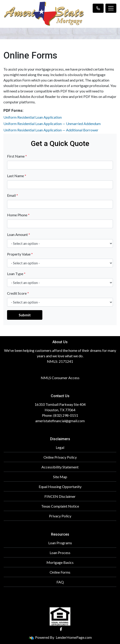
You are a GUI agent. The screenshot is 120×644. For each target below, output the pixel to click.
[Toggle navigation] (111, 8)
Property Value (20, 254)
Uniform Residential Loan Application (33, 117)
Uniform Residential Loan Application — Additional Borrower (51, 130)
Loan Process (60, 553)
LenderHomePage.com (74, 637)
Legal (60, 447)
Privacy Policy (60, 516)
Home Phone (18, 215)
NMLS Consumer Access (60, 378)
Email (13, 195)
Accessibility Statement (60, 467)
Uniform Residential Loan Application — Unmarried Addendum (52, 124)
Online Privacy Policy (60, 457)
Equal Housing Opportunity (60, 487)
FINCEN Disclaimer (60, 496)
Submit (25, 315)
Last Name (17, 176)
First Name (17, 156)
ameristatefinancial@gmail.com (60, 421)
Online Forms (60, 572)
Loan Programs (60, 543)
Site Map (60, 477)
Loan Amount (19, 234)
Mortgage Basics (60, 562)
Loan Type (16, 274)
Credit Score (18, 293)
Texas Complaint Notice (60, 506)
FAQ (60, 582)
